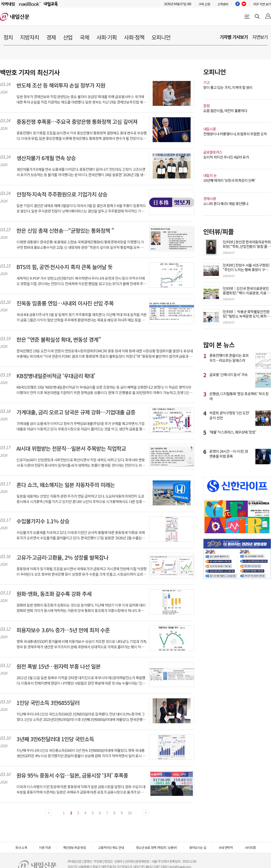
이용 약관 (45, 847)
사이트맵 (250, 847)
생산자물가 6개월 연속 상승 (46, 158)
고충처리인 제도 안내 (111, 847)
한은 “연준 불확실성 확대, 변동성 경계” (59, 339)
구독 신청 (204, 4)
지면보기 (260, 37)
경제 (51, 37)
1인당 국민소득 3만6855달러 (48, 703)
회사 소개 (21, 847)
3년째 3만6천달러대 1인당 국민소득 (55, 739)
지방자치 (30, 37)
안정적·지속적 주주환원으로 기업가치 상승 (62, 194)
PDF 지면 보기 (262, 4)
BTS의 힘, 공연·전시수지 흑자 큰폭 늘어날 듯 (64, 267)
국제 (84, 37)
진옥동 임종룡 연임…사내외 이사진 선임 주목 (65, 303)
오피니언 (161, 37)
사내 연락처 (225, 847)
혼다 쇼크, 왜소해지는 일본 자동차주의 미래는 (66, 485)
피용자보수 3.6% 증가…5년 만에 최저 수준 (63, 630)
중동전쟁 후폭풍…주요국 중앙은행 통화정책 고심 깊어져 (77, 122)
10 (130, 813)
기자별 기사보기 (234, 37)
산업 (68, 37)
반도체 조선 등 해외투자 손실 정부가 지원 (61, 85)
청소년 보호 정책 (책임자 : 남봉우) (157, 847)
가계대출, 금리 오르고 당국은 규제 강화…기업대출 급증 (76, 412)
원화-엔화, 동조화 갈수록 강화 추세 (54, 594)
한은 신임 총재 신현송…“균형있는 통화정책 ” (65, 231)
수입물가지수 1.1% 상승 (43, 521)
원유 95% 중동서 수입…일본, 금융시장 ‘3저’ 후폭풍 (72, 775)
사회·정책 (134, 37)
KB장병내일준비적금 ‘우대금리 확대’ (56, 376)
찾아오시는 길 (198, 847)
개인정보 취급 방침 (74, 847)
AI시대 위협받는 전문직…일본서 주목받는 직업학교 (71, 448)
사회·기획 (107, 37)
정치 (8, 37)
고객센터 (223, 4)
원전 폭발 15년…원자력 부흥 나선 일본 (58, 666)
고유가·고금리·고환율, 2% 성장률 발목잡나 (62, 557)
